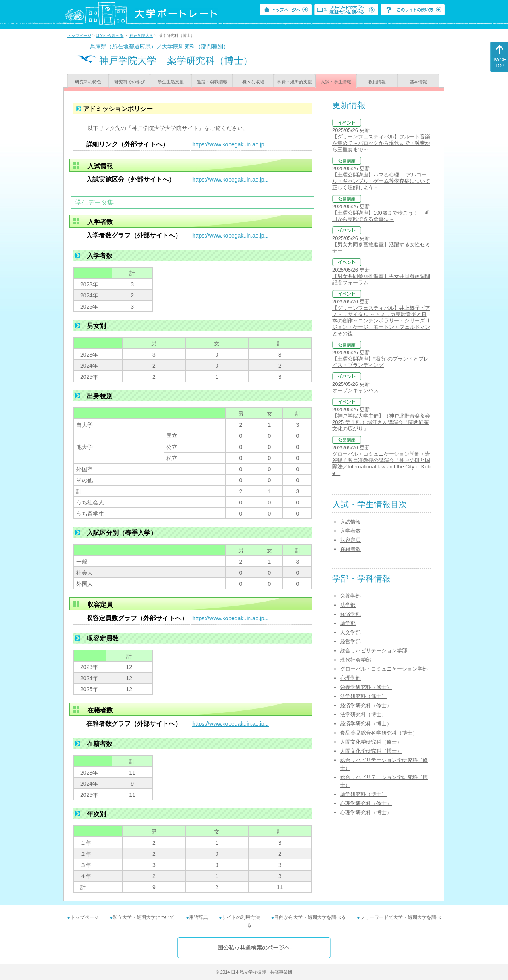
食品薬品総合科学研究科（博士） (379, 733)
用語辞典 (198, 917)
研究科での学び (130, 82)
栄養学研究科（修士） (366, 687)
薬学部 (348, 623)
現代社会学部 (356, 660)
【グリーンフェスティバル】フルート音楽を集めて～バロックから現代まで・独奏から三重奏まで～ (381, 143)
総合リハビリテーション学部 (374, 651)
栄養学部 (350, 596)
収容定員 (350, 540)
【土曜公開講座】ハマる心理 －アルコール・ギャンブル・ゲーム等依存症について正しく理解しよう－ (381, 181)
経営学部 (350, 642)
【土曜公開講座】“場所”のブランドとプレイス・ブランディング (380, 362)
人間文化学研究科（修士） (371, 742)
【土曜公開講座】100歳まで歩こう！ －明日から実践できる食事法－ (381, 216)
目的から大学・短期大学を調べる (310, 917)
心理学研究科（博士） (366, 812)
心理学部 (350, 678)
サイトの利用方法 (241, 917)
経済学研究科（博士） (366, 724)
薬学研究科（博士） (363, 794)
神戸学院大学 (141, 35)
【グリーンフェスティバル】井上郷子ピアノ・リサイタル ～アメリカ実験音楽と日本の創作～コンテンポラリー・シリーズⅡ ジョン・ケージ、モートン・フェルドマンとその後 (384, 321)
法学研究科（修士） (363, 696)
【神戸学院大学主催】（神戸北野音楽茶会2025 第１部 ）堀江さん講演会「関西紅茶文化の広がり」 (381, 422)
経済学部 (350, 614)
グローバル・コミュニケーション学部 (384, 669)
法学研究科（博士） (363, 714)
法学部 (348, 605)
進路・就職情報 (212, 82)
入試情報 (350, 522)
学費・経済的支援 (294, 82)
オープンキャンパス (355, 390)
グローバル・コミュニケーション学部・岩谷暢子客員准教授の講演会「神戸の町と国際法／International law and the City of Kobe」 (381, 463)
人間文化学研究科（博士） (371, 751)
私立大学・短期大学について (144, 917)
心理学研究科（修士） (366, 803)
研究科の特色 (88, 82)
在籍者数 (350, 549)
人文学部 (350, 632)
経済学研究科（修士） (366, 705)
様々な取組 (253, 82)
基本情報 (418, 82)
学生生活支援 (171, 82)
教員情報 (377, 82)
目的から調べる (110, 35)
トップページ (79, 35)
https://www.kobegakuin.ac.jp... (231, 144)
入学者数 (350, 531)
